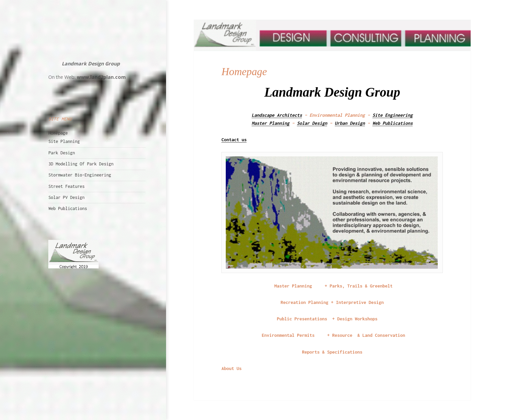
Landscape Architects (277, 115)
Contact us (234, 140)
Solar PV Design (66, 197)
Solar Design (312, 123)
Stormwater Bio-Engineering (80, 175)
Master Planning (271, 123)
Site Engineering (392, 115)
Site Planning (64, 141)
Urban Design (350, 123)
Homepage (58, 133)
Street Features (66, 186)
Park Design (62, 153)
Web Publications (68, 208)
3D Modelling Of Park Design (81, 164)
